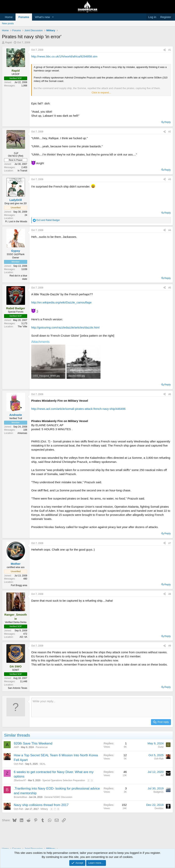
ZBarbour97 (20, 780)
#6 (170, 394)
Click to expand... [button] (101, 93)
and (48, 220)
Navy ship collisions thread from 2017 (41, 805)
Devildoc (159, 808)
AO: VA (23, 637)
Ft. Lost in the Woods (16, 222)
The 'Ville (22, 327)
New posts (8, 23)
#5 (170, 288)
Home (9, 17)
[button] (53, 17)
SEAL (43, 764)
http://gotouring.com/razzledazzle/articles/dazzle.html (65, 327)
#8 (170, 594)
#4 (170, 230)
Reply (168, 122)
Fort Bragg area (19, 585)
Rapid (9, 42)
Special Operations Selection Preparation (64, 780)
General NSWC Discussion (58, 797)
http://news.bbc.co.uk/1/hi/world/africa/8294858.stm (64, 56)
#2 (170, 132)
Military (44, 809)
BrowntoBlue (20, 797)
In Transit (22, 171)
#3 (170, 179)
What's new (42, 17)
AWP (16, 747)
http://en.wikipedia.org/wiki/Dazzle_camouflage (61, 302)
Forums (24, 17)
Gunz (161, 747)
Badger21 (159, 792)
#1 (170, 50)
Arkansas (22, 433)
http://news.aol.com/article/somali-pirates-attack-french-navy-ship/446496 (78, 409)
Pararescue (42, 747)
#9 (170, 646)
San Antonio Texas (18, 688)
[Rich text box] (101, 707)
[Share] (165, 50)
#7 (170, 543)
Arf (162, 775)
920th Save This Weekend (33, 743)
